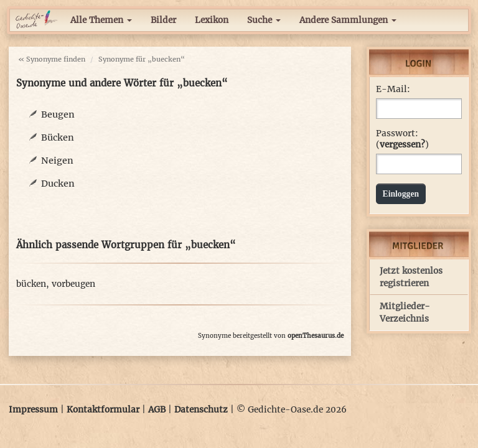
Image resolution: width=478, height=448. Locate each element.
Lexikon (212, 20)
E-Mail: (393, 89)
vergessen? (402, 145)
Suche (264, 20)
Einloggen (401, 194)
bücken (31, 284)
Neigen (57, 161)
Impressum (33, 410)
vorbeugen (73, 284)
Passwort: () (402, 139)
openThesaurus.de (316, 336)
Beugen (58, 114)
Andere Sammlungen (348, 20)
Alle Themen (101, 20)
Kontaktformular (103, 410)
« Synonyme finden (52, 59)
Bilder (163, 20)
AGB (157, 410)
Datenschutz (201, 410)
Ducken (58, 184)
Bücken (58, 138)
